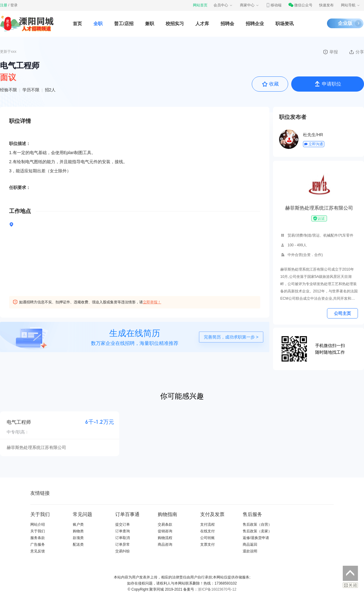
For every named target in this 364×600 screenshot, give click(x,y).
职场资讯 (285, 24)
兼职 (150, 24)
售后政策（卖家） (257, 531)
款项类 (78, 538)
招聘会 (227, 24)
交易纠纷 (123, 551)
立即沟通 (313, 144)
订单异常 (123, 544)
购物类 (78, 531)
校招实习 (175, 24)
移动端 (274, 5)
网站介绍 (38, 524)
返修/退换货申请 (256, 538)
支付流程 (207, 524)
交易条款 (165, 524)
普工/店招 (124, 24)
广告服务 (38, 544)
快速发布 (326, 5)
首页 (77, 24)
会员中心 (223, 5)
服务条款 (38, 538)
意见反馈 (38, 551)
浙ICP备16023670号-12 (217, 589)
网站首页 (200, 5)
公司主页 (342, 313)
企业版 (345, 23)
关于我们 (38, 531)
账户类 (78, 524)
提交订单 (123, 524)
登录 (14, 5)
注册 (4, 5)
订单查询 (123, 531)
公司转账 (207, 538)
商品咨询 (165, 544)
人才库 (202, 24)
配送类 (78, 544)
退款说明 (250, 551)
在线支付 (207, 531)
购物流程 (165, 538)
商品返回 (250, 544)
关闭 (350, 585)
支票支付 (207, 544)
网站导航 (351, 5)
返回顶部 (350, 573)
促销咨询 (165, 531)
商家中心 (250, 5)
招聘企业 (255, 24)
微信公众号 (300, 5)
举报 (330, 52)
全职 (98, 24)
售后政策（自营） (257, 524)
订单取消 (123, 538)
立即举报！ (152, 302)
